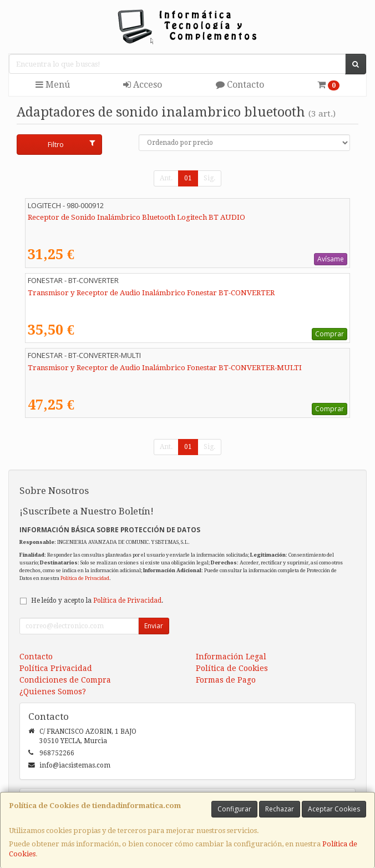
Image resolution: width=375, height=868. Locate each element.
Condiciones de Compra (65, 680)
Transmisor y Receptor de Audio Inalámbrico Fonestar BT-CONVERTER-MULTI (165, 368)
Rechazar (280, 809)
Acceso (143, 85)
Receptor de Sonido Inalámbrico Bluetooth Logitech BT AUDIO (136, 217)
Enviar (154, 626)
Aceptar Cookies (334, 809)
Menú (53, 85)
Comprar (330, 334)
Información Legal (231, 657)
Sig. (209, 178)
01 (188, 178)
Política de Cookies (232, 668)
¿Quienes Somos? (53, 692)
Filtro (71, 144)
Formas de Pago (226, 680)
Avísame (331, 259)
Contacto (240, 85)
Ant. (166, 178)
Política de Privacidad (85, 578)
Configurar (234, 809)
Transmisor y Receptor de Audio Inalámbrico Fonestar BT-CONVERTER (151, 293)
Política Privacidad (56, 668)
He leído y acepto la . (97, 600)
